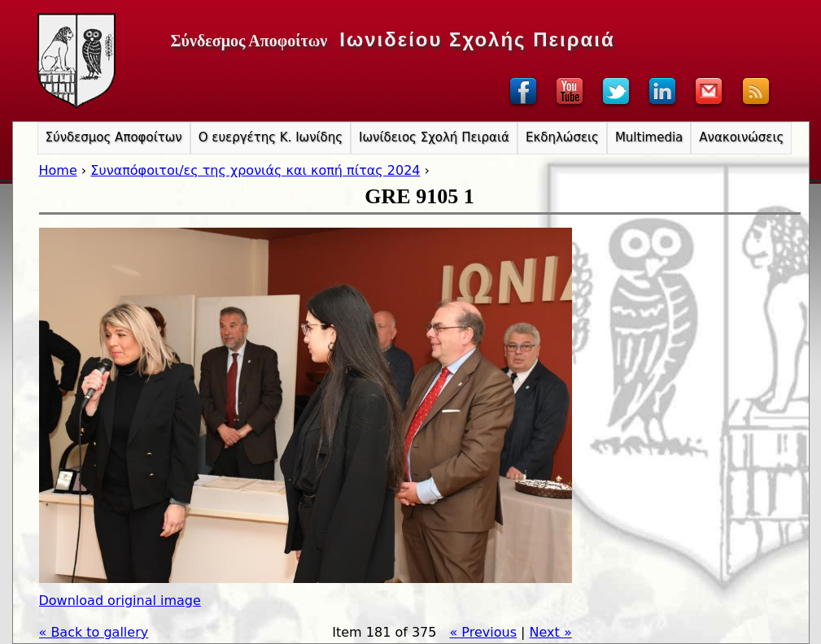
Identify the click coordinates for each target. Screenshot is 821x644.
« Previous (483, 632)
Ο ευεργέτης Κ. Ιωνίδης (271, 137)
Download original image (120, 600)
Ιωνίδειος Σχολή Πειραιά (434, 137)
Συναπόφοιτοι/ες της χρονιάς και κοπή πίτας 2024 (255, 170)
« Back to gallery (94, 632)
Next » (551, 632)
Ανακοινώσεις (741, 137)
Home (58, 170)
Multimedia (649, 137)
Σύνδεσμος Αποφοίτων (114, 137)
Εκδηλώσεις (562, 137)
